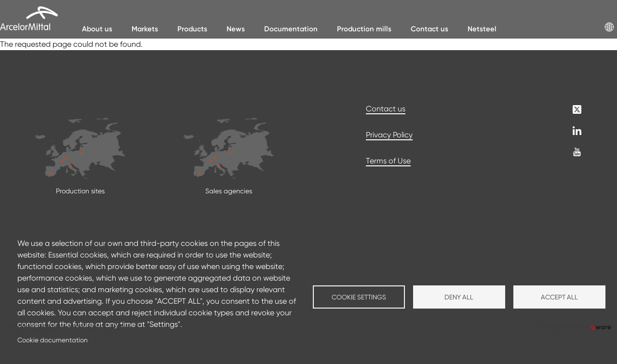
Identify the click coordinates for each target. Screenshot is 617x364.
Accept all (559, 297)
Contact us (429, 29)
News (236, 29)
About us (97, 29)
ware (601, 327)
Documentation (291, 29)
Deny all (459, 297)
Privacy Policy (389, 135)
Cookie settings (359, 297)
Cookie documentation (53, 340)
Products (192, 29)
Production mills (364, 29)
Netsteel (482, 29)
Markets (145, 29)
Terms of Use (388, 161)
